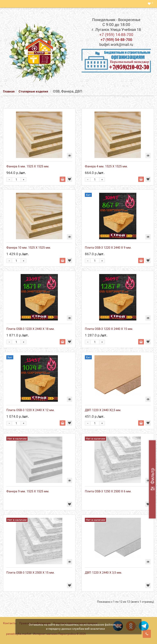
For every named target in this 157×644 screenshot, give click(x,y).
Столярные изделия (34, 91)
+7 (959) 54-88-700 (116, 40)
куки (119, 625)
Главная (9, 91)
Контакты (10, 623)
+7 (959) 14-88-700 (116, 35)
